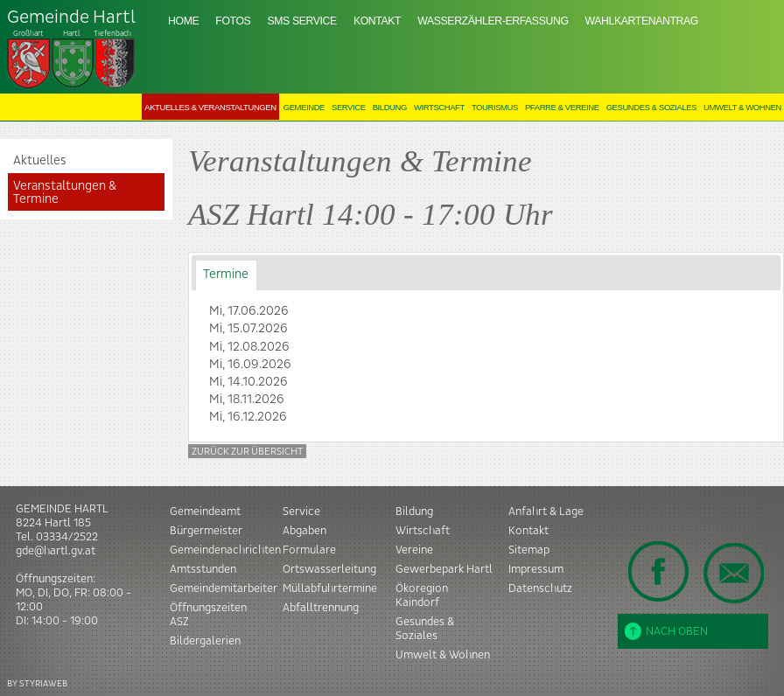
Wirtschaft (439, 107)
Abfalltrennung (321, 608)
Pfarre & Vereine (562, 107)
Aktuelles (40, 161)
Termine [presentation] (226, 275)
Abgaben (304, 531)
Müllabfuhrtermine (330, 588)
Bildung (390, 107)
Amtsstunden (203, 569)
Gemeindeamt (205, 512)
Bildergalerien (205, 641)
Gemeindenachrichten (225, 550)
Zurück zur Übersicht (247, 452)
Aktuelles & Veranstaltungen (210, 107)
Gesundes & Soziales (651, 107)
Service (349, 107)
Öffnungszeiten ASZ (208, 615)
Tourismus (495, 107)
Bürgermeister (206, 531)
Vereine (414, 550)
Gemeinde (304, 107)
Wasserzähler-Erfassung (493, 21)
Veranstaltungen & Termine (65, 192)
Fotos (233, 21)
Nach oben (666, 631)
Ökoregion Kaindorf (422, 595)
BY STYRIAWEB (37, 683)
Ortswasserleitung (329, 569)
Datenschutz (540, 588)
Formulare (309, 550)
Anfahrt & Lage (546, 512)
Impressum (536, 569)
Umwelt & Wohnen (742, 107)
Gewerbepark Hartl (444, 569)
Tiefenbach (72, 49)
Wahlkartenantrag (642, 21)
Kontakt (377, 21)
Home (183, 21)
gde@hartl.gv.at (56, 551)
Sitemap (529, 550)
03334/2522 (67, 537)
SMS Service (301, 21)
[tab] (226, 275)
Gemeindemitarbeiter (224, 588)
